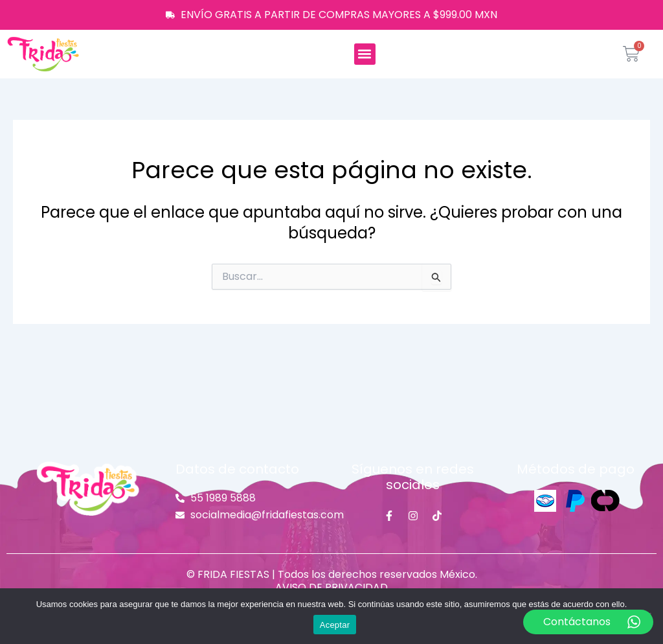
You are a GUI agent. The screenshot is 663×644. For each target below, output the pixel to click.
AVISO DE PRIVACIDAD (331, 587)
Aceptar (335, 625)
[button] (365, 54)
